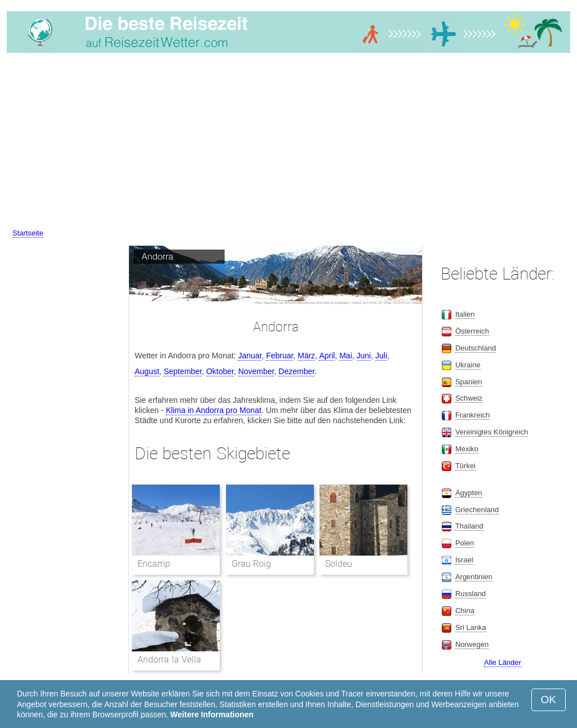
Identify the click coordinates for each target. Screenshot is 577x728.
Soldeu (339, 564)
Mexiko (467, 449)
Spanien (469, 382)
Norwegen (472, 644)
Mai (346, 356)
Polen (465, 543)
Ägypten (469, 493)
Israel (464, 560)
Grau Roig (251, 564)
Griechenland (477, 510)
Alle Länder (503, 662)
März (306, 356)
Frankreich (472, 415)
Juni (364, 356)
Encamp (154, 564)
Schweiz (469, 398)
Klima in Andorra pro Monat (214, 410)
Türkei (465, 466)
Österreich (472, 331)
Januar (250, 356)
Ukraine (468, 365)
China (465, 611)
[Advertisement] (288, 143)
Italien (465, 314)
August (147, 371)
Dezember (296, 371)
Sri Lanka (471, 627)
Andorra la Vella (169, 660)
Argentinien (474, 577)
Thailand (469, 526)
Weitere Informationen (212, 714)
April (327, 356)
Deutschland (476, 348)
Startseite (28, 233)
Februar (279, 356)
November (256, 371)
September (183, 371)
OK (549, 700)
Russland (471, 594)
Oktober (220, 371)
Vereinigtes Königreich (492, 432)
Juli (381, 356)
